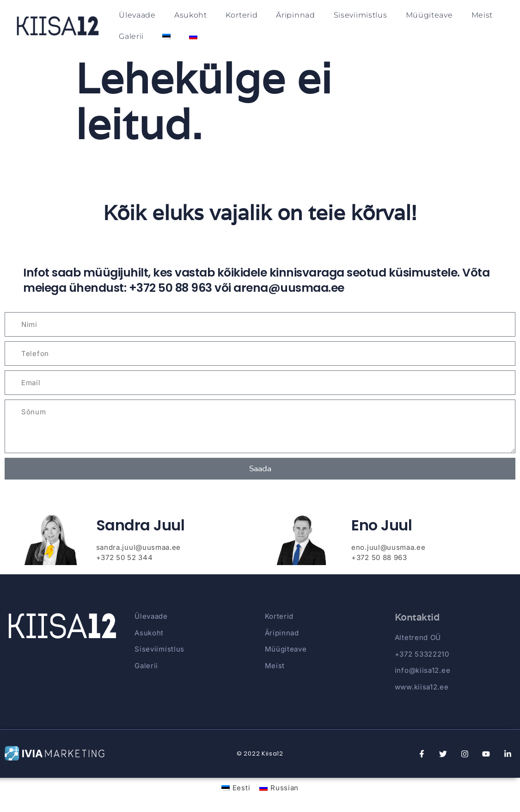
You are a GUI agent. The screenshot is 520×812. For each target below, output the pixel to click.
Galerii (131, 36)
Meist (482, 15)
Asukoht (191, 15)
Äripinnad (295, 15)
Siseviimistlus (361, 15)
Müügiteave (429, 15)
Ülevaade (137, 15)
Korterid (242, 15)
